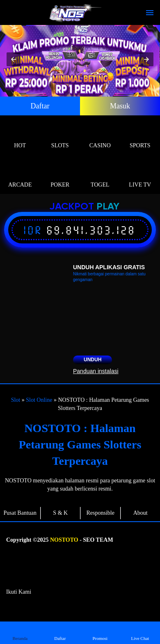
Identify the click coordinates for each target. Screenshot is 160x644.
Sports (140, 136)
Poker (60, 175)
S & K (60, 513)
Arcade (20, 175)
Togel (100, 175)
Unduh (93, 360)
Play (108, 207)
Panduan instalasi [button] (96, 371)
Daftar (40, 106)
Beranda (20, 632)
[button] (14, 59)
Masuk (120, 106)
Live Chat (140, 632)
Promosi (100, 632)
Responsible (101, 513)
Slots (60, 136)
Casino (100, 136)
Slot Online (39, 400)
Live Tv (140, 175)
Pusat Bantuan (20, 513)
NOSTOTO (64, 540)
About (141, 513)
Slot (16, 400)
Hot (20, 136)
